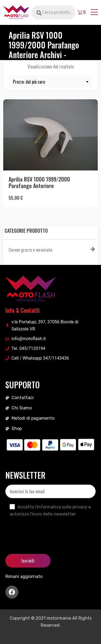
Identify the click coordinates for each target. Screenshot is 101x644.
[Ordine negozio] (50, 82)
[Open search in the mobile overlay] (60, 12)
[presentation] (46, 531)
